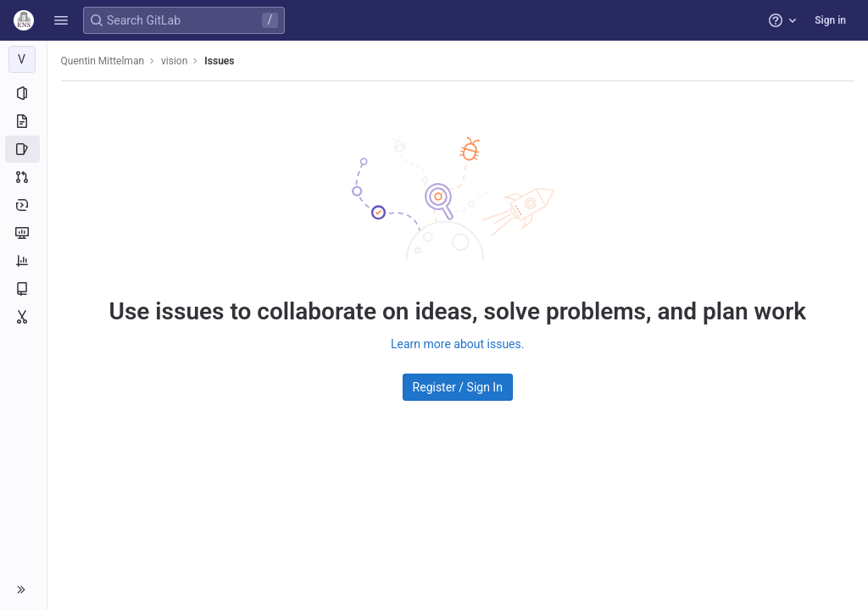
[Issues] (23, 149)
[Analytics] (23, 261)
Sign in (830, 20)
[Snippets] (23, 317)
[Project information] (23, 93)
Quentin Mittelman (103, 61)
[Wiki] (23, 289)
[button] (61, 20)
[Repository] (23, 121)
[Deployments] (23, 205)
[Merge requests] (23, 177)
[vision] (24, 59)
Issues (220, 61)
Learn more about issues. (457, 344)
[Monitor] (23, 233)
